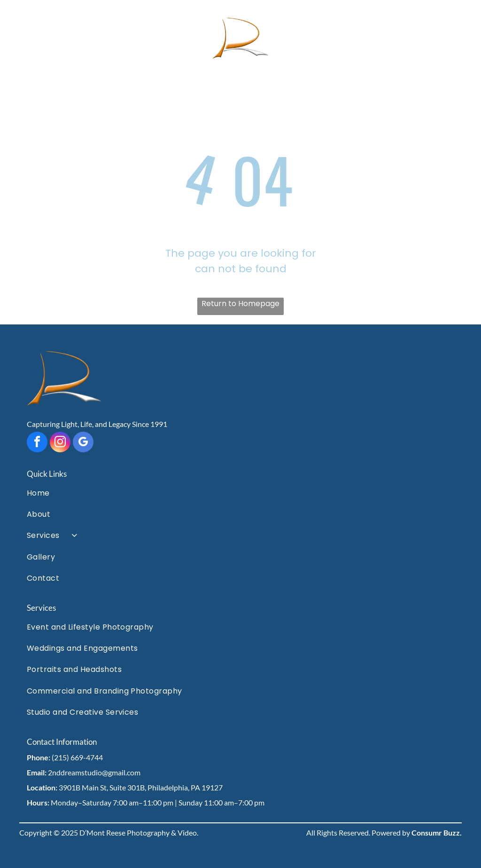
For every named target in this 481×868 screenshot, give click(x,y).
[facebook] (37, 443)
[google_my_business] (83, 443)
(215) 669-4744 (77, 757)
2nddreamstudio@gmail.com (94, 772)
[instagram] (60, 443)
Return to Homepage (240, 304)
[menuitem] (240, 493)
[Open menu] (457, 39)
